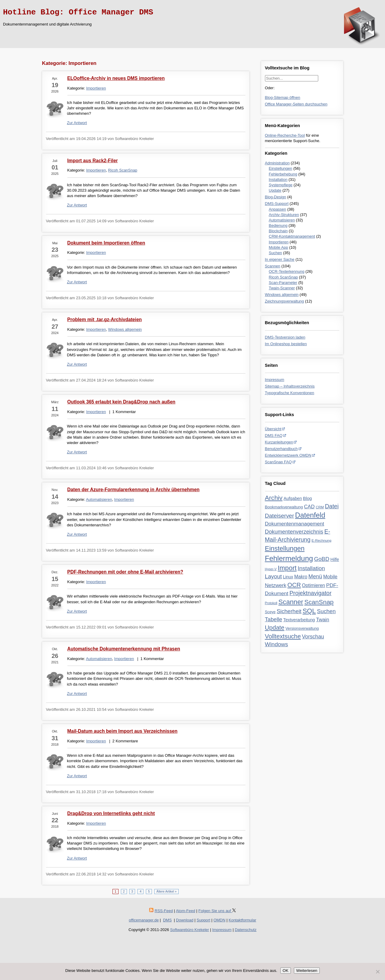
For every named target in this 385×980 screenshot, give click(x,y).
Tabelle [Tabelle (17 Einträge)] (274, 619)
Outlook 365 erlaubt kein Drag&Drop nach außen (122, 402)
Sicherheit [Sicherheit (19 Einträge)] (289, 611)
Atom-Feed (186, 911)
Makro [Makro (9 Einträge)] (301, 577)
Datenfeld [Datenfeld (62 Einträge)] (310, 515)
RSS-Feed (164, 911)
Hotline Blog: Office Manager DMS (78, 12)
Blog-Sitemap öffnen (283, 97)
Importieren (279, 242)
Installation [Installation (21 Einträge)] (311, 568)
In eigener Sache (280, 259)
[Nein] (377, 972)
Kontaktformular (242, 920)
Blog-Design (276, 197)
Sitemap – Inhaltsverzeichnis (290, 386)
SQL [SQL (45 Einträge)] (309, 611)
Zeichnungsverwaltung (285, 301)
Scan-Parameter (283, 283)
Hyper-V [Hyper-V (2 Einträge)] (271, 569)
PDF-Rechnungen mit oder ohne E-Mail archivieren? (125, 572)
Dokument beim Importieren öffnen (106, 243)
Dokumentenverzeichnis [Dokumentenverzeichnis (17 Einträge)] (294, 532)
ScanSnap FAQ (279, 462)
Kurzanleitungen (279, 442)
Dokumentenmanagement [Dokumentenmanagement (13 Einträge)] (295, 524)
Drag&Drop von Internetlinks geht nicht (111, 813)
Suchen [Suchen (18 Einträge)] (326, 611)
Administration (277, 163)
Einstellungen (281, 168)
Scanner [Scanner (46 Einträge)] (291, 602)
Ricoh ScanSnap (283, 277)
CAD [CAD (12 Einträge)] (309, 507)
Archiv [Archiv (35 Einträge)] (274, 498)
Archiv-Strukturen (284, 215)
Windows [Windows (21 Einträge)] (277, 644)
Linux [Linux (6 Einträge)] (288, 577)
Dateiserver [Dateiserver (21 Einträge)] (280, 516)
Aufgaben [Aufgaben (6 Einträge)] (293, 498)
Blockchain (278, 231)
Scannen (273, 266)
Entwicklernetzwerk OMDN (288, 455)
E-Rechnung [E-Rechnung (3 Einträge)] (322, 540)
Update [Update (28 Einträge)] (275, 628)
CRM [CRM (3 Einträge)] (320, 507)
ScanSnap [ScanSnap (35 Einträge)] (319, 602)
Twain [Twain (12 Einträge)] (323, 620)
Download (185, 920)
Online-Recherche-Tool (285, 135)
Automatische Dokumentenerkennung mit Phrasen (124, 649)
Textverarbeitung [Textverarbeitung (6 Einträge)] (299, 620)
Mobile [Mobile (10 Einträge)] (330, 577)
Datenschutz (245, 930)
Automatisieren (282, 220)
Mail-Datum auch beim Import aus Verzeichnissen (123, 731)
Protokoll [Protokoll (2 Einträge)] (271, 603)
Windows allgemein (282, 295)
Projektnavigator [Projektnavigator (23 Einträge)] (310, 593)
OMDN (220, 920)
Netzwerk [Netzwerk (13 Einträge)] (276, 585)
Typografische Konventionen (290, 393)
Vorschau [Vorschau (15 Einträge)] (313, 637)
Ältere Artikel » (166, 892)
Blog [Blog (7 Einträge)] (307, 498)
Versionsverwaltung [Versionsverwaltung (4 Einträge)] (302, 628)
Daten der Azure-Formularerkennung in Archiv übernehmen (134, 490)
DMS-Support (277, 204)
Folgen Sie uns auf (217, 911)
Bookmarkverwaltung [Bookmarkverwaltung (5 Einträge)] (284, 507)
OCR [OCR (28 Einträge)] (294, 585)
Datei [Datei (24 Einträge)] (332, 506)
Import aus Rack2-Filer (93, 161)
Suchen (276, 253)
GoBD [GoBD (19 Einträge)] (322, 559)
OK (286, 971)
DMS (167, 920)
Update (275, 190)
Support (204, 920)
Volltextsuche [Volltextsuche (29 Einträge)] (283, 636)
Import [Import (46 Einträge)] (287, 568)
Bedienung (278, 225)
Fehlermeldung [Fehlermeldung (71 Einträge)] (289, 558)
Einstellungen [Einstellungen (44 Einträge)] (285, 548)
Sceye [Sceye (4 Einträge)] (270, 612)
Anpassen (278, 209)
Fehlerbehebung (283, 174)
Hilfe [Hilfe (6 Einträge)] (334, 559)
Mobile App (279, 247)
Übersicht (273, 429)
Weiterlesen (307, 971)
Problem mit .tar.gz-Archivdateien (105, 320)
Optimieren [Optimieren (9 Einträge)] (314, 585)
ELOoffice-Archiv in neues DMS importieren (116, 78)
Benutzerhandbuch (281, 449)
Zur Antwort (77, 123)
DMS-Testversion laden (285, 337)
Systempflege (281, 185)
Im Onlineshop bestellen (286, 344)
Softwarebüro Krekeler (190, 930)
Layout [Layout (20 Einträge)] (273, 576)
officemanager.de (144, 920)
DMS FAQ (274, 435)
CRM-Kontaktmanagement (292, 236)
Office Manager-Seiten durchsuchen (296, 104)
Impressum (275, 380)
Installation (278, 180)
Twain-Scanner (282, 288)
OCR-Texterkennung (287, 271)
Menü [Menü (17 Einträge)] (315, 577)
